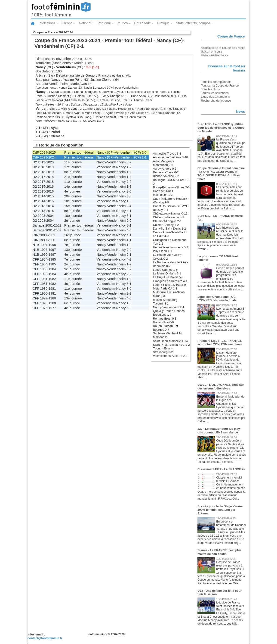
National (85, 23)
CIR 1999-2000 (44, 240)
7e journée (72, 245)
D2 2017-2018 (43, 177)
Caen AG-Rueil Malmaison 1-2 (163, 193)
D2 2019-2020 (43, 162)
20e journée (73, 196)
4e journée (72, 191)
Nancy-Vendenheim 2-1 (169, 307)
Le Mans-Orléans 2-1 (167, 273)
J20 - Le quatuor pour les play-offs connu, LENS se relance (219, 431)
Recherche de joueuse (216, 101)
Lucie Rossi (135, 92)
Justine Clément (102, 80)
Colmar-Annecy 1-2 (166, 225)
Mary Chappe (111, 96)
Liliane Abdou (138, 96)
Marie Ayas (78, 84)
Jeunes (122, 23)
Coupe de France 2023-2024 (53, 32)
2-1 (144, 157)
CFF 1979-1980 (44, 298)
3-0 (129, 289)
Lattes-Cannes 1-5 (165, 270)
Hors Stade (142, 23)
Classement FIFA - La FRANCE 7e (221, 469)
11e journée (73, 162)
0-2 (129, 182)
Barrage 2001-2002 (47, 225)
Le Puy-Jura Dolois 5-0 (168, 277)
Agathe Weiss (115, 113)
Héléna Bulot (84, 96)
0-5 (129, 221)
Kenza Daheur (68, 88)
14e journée (73, 187)
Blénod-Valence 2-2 (166, 176)
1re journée (73, 235)
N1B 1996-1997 (44, 250)
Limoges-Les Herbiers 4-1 (170, 281)
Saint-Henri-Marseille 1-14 (170, 341)
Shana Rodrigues (86, 92)
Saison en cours (212, 51)
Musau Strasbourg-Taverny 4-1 (166, 302)
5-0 (129, 308)
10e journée (73, 201)
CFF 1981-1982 (44, 279)
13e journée (73, 250)
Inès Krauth (174, 109)
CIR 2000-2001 (44, 235)
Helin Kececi (162, 96)
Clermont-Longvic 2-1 (167, 221)
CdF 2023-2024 (44, 157)
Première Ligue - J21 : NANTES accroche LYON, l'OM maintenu (220, 343)
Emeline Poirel (157, 92)
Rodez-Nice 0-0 (163, 322)
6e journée (72, 240)
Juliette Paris (95, 121)
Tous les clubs (210, 89)
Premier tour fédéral (79, 152)
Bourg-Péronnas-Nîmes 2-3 (171, 187)
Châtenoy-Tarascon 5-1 (169, 217)
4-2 (129, 259)
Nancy (41, 67)
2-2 (129, 274)
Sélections (48, 23)
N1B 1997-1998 (44, 245)
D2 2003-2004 (43, 216)
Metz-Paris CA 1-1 (165, 288)
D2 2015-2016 (43, 187)
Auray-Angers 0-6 (165, 169)
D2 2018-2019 (43, 167)
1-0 (144, 152)
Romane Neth (45, 117)
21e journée (73, 177)
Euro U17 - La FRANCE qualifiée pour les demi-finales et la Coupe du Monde (221, 128)
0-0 (129, 196)
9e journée (72, 269)
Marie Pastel (93, 113)
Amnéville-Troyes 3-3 (167, 154)
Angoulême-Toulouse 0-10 (171, 157)
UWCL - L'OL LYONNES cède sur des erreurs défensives (221, 387)
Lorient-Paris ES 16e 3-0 (169, 285)
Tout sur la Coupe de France (220, 86)
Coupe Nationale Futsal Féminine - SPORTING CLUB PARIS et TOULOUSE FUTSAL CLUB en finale (221, 174)
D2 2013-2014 (43, 206)
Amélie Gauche (110, 100)
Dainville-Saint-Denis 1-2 (170, 229)
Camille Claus (92, 109)
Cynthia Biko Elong (78, 117)
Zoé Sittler (137, 113)
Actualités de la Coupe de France (223, 48)
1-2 (129, 167)
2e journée (72, 221)
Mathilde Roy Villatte (118, 104)
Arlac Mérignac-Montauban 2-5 (164, 163)
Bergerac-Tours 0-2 (166, 172)
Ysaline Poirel (73, 80)
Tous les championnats (216, 82)
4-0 (129, 230)
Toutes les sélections (215, 93)
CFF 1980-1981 (44, 289)
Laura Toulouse (79, 100)
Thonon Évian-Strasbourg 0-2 (163, 350)
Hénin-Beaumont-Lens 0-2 (171, 247)
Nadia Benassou (95, 88)
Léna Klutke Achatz (48, 113)
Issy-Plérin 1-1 (163, 251)
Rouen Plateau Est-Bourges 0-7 (166, 328)
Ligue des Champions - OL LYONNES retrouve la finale (217, 299)
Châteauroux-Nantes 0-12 (170, 213)
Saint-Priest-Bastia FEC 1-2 (171, 345)
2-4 (129, 206)
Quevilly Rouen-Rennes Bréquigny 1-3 (169, 313)
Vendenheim (66, 67)
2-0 (129, 191)
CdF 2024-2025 (44, 152)
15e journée (73, 206)
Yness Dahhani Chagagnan (80, 104)
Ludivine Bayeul (112, 92)
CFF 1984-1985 (44, 259)
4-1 (129, 235)
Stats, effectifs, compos (193, 23)
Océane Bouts (71, 121)
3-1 (129, 216)
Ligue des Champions (215, 97)
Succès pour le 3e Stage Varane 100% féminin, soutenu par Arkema (220, 510)
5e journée (72, 172)
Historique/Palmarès (214, 55)
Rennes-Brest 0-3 (165, 319)
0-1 (129, 255)
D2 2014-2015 (43, 196)
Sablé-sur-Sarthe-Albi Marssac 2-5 (167, 335)
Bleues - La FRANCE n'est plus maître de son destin (219, 552)
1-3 (129, 177)
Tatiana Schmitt (106, 117)
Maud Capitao (61, 92)
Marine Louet (70, 109)
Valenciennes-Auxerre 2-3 (170, 356)
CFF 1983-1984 (44, 269)
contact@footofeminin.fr (45, 638)
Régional (104, 23)
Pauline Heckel (117, 109)
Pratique (163, 23)
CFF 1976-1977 (44, 308)
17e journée (73, 167)
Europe (67, 23)
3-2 (129, 162)
